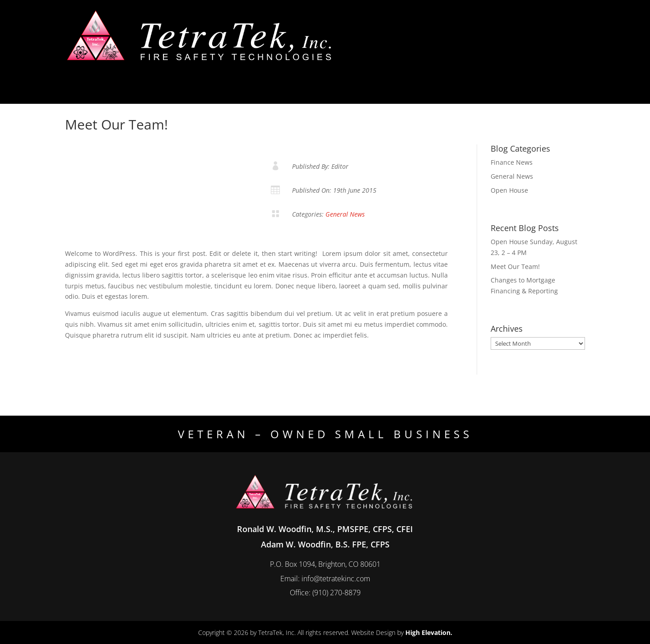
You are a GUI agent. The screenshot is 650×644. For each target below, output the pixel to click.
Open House (509, 190)
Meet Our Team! (515, 266)
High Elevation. (429, 632)
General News (345, 214)
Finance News (512, 162)
